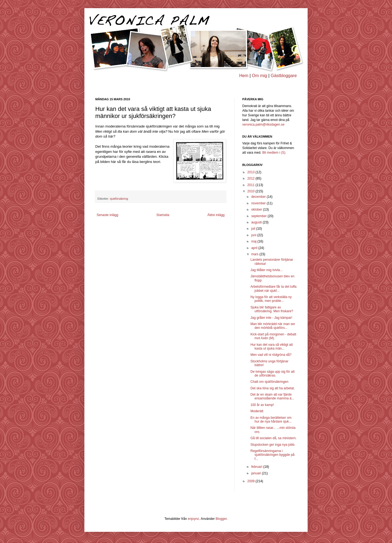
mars (255, 254)
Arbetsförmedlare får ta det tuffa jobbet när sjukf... (273, 289)
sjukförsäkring (119, 199)
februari (257, 467)
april (255, 248)
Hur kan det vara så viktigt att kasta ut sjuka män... (272, 347)
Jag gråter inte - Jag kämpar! (271, 318)
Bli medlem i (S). (274, 153)
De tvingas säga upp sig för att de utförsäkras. (272, 374)
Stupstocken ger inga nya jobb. (273, 445)
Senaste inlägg (107, 215)
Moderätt (257, 411)
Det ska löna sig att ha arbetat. (273, 388)
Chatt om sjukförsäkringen (269, 382)
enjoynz (193, 519)
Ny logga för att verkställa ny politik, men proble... (271, 299)
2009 (252, 481)
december (259, 197)
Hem (244, 76)
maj (254, 241)
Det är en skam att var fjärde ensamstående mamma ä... (272, 396)
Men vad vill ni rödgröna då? (271, 355)
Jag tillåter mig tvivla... (267, 270)
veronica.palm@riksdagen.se (263, 125)
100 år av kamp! (262, 405)
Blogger (221, 519)
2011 (252, 185)
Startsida (163, 215)
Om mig (259, 76)
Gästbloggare (284, 76)
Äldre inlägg (216, 215)
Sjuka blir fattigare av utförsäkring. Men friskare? (272, 309)
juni (254, 235)
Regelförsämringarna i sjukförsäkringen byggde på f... (272, 455)
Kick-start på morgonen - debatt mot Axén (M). (273, 336)
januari (257, 473)
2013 (252, 172)
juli (254, 229)
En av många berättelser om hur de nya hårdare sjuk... (271, 420)
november (259, 203)
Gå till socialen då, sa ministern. (273, 438)
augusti (257, 222)
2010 (252, 191)
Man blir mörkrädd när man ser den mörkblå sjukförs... (273, 326)
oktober (257, 210)
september (259, 216)
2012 (252, 178)
